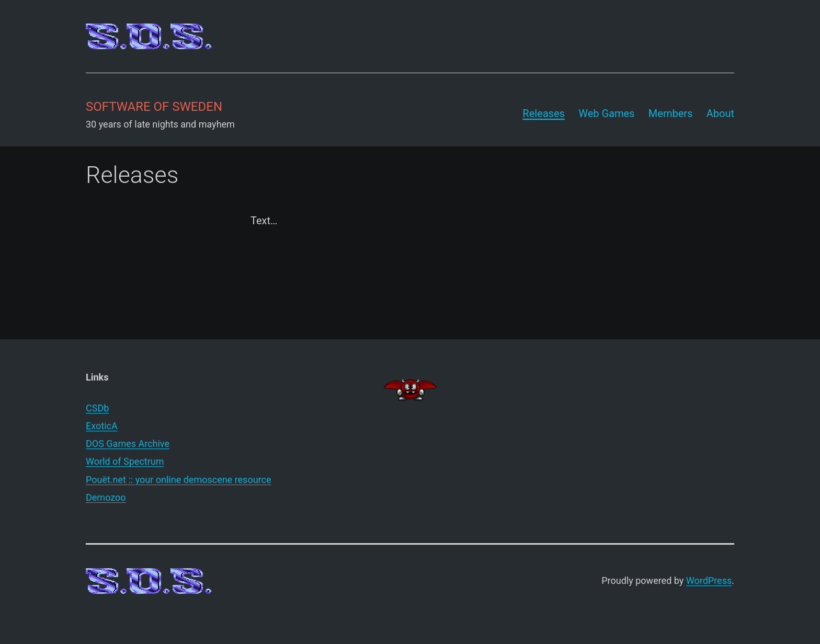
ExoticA (102, 426)
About (720, 113)
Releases (544, 113)
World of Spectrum (125, 461)
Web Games (606, 113)
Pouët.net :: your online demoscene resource (179, 480)
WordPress (709, 580)
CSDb (97, 408)
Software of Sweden (154, 107)
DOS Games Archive (128, 444)
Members (671, 113)
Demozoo (106, 497)
